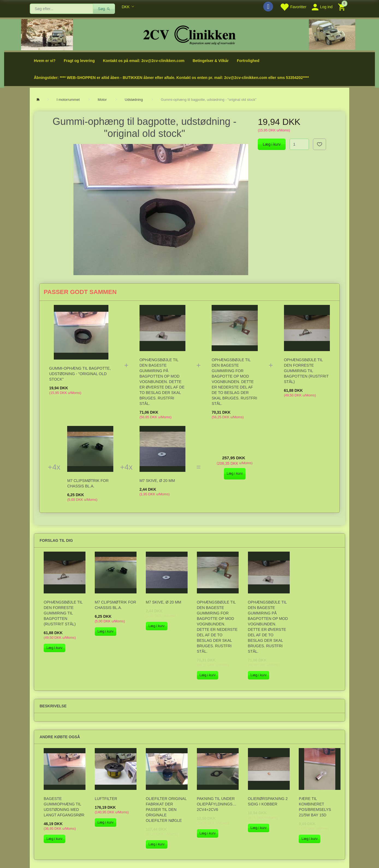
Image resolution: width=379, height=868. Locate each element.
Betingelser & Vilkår (211, 61)
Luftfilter (106, 799)
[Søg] (104, 9)
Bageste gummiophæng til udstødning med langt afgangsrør (64, 807)
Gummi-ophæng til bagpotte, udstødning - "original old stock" (80, 374)
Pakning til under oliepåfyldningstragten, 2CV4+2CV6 (218, 804)
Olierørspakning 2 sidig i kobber (268, 801)
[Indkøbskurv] (342, 7)
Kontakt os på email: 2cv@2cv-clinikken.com (144, 61)
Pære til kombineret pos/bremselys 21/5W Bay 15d (315, 807)
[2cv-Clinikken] (189, 34)
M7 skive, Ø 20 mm (157, 481)
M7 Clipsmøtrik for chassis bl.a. (88, 483)
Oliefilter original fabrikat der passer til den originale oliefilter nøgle (166, 810)
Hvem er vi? (45, 61)
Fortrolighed (248, 61)
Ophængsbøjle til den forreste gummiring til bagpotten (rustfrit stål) (306, 371)
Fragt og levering (79, 61)
